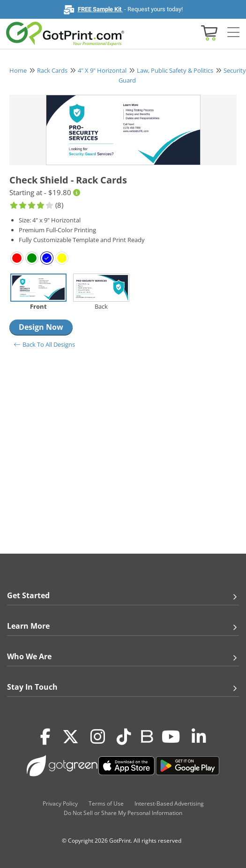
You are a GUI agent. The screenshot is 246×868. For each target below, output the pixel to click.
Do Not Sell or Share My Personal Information (123, 813)
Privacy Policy (60, 803)
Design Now (41, 327)
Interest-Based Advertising (169, 803)
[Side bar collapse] (233, 33)
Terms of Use (106, 803)
